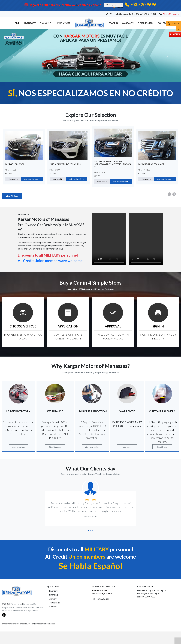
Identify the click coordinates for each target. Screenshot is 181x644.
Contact (53, 607)
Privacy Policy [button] (16, 604)
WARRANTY (128, 23)
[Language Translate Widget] (114, 5)
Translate (117, 8)
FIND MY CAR (64, 23)
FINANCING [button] (46, 23)
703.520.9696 (143, 4)
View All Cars (12, 196)
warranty (53, 599)
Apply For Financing (32, 179)
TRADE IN (113, 23)
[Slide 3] (93, 531)
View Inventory (18, 447)
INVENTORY (30, 23)
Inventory (53, 591)
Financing (53, 595)
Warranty (127, 447)
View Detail (13, 179)
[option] (24, 157)
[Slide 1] (88, 531)
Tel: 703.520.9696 (101, 599)
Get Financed (55, 447)
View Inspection (92, 447)
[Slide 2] (91, 531)
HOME (16, 23)
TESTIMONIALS (146, 23)
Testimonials (55, 603)
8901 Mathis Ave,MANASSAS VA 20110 (131, 14)
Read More (162, 447)
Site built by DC (30, 604)
